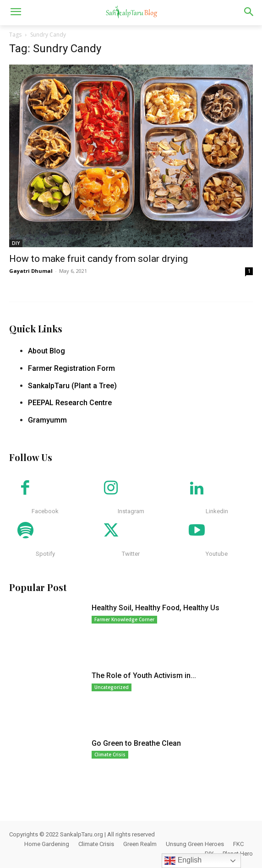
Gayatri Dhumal (31, 271)
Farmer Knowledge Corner (124, 619)
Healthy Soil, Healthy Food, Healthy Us (156, 608)
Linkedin (217, 511)
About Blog (46, 351)
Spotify (45, 554)
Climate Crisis (110, 754)
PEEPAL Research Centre (70, 403)
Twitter (131, 554)
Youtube (217, 554)
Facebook (45, 511)
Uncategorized (112, 687)
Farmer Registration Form (71, 368)
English (183, 861)
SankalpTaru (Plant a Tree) (72, 386)
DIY (16, 243)
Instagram (131, 511)
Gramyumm (47, 420)
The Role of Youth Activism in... (144, 675)
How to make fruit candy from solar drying (98, 259)
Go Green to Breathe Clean (136, 743)
